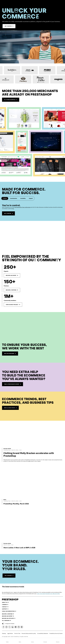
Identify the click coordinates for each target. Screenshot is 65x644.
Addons (20, 641)
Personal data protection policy (29, 633)
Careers (5, 605)
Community (45, 641)
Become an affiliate (9, 618)
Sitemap (4, 633)
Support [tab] (31, 198)
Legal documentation (9, 611)
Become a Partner (8, 614)
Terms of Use (17, 633)
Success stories (7, 449)
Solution (7, 641)
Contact (5, 607)
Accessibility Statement (43, 633)
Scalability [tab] (23, 198)
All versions (6, 620)
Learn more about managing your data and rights (48, 594)
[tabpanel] (32, 210)
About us (5, 602)
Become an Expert (8, 616)
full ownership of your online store (23, 207)
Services (32, 641)
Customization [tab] (14, 198)
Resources (58, 641)
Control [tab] (5, 198)
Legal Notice (10, 633)
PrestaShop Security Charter (56, 633)
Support (5, 609)
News (5, 500)
